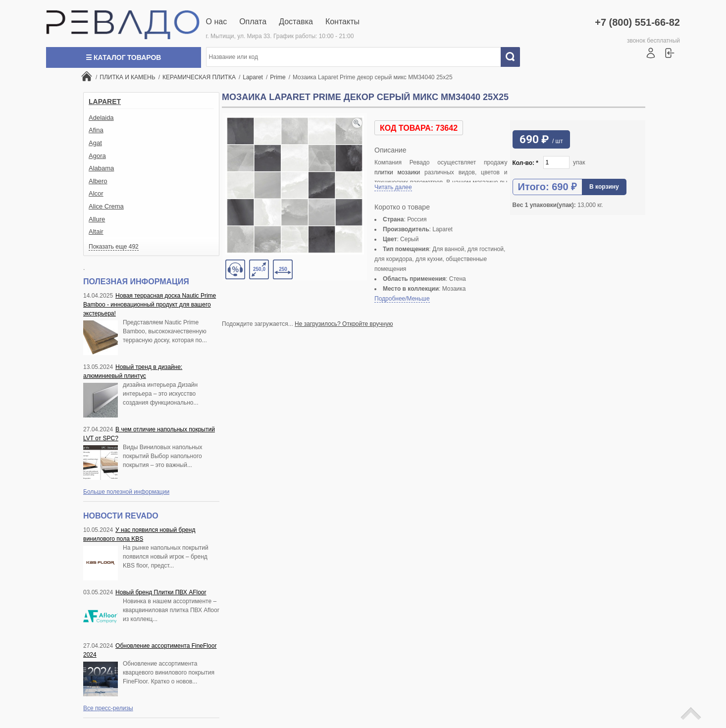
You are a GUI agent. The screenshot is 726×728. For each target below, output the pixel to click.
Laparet (105, 102)
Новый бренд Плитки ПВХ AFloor (161, 592)
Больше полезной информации (126, 492)
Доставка (296, 22)
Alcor (96, 193)
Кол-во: (526, 163)
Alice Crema (106, 206)
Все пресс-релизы (108, 708)
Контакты (342, 22)
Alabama (101, 168)
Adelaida (101, 118)
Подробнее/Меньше (402, 299)
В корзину (604, 187)
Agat (95, 143)
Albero (98, 181)
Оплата (253, 22)
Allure (97, 219)
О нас (217, 22)
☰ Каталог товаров (123, 57)
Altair (96, 232)
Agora (97, 156)
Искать (514, 57)
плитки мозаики (397, 172)
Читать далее (393, 187)
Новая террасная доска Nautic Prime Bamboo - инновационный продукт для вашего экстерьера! (150, 305)
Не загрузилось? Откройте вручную (344, 324)
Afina (96, 130)
